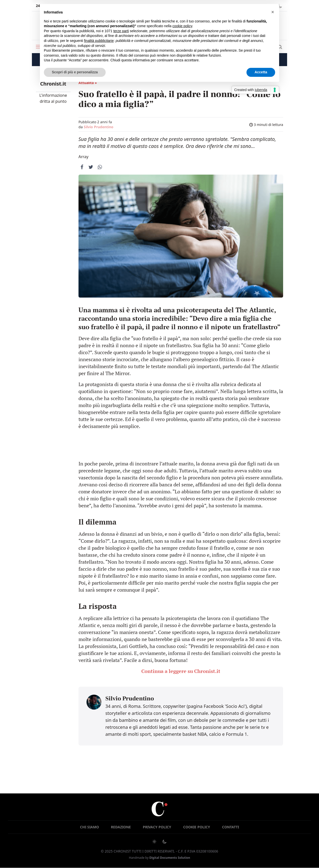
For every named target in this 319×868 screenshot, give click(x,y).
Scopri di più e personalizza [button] (75, 72)
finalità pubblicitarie (99, 41)
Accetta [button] (261, 72)
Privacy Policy (157, 827)
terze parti (121, 31)
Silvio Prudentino (99, 127)
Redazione (121, 827)
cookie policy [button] (182, 26)
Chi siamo (89, 827)
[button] (273, 12)
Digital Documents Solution (170, 858)
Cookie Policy (197, 827)
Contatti (231, 827)
